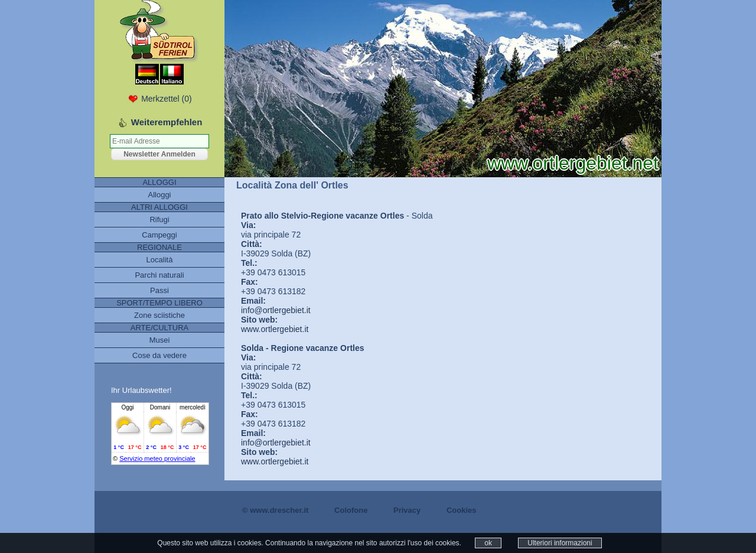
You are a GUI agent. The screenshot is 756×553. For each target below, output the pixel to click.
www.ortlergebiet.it (275, 329)
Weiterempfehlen (167, 122)
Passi (159, 290)
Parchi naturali (159, 275)
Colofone (351, 510)
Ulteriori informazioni (560, 543)
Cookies (462, 510)
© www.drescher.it (275, 510)
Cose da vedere (159, 355)
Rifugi (159, 219)
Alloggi (159, 195)
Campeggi (159, 235)
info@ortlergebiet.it (276, 310)
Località (160, 260)
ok (488, 543)
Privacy (407, 510)
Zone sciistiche (159, 315)
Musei (160, 340)
